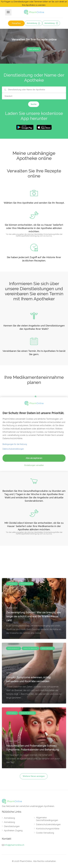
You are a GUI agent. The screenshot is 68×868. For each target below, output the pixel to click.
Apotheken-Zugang (13, 831)
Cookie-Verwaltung (45, 833)
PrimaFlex (16, 23)
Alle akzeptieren (34, 458)
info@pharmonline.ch (14, 845)
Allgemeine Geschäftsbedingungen (47, 819)
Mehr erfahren (34, 49)
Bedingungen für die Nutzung (15, 444)
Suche (34, 104)
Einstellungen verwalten (34, 465)
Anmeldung (33, 23)
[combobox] (34, 90)
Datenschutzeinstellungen (48, 824)
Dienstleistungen (12, 826)
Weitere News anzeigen (34, 776)
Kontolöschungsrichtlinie (48, 829)
